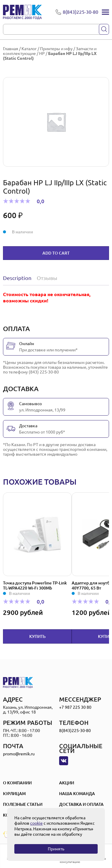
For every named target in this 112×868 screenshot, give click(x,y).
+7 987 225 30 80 (75, 707)
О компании (17, 783)
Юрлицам (14, 794)
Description (17, 278)
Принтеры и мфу (56, 49)
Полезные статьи (23, 804)
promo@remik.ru (19, 754)
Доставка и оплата (81, 804)
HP (42, 53)
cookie (36, 823)
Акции (67, 783)
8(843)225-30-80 (75, 731)
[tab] (19, 278)
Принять (56, 849)
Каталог (29, 49)
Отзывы (47, 278)
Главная (11, 49)
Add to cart (56, 253)
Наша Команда (77, 794)
